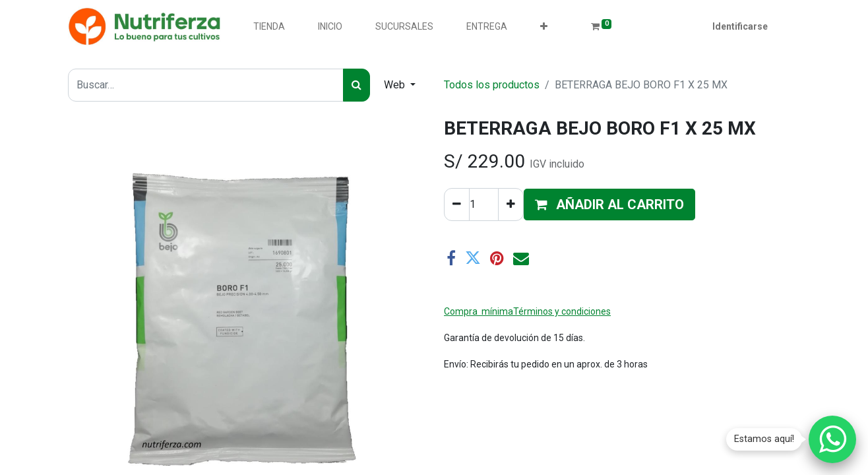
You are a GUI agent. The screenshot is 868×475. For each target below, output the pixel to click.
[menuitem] (269, 27)
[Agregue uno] (511, 205)
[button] (544, 27)
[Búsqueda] (356, 85)
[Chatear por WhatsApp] (832, 439)
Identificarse (740, 26)
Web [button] (396, 85)
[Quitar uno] (457, 205)
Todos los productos (492, 85)
